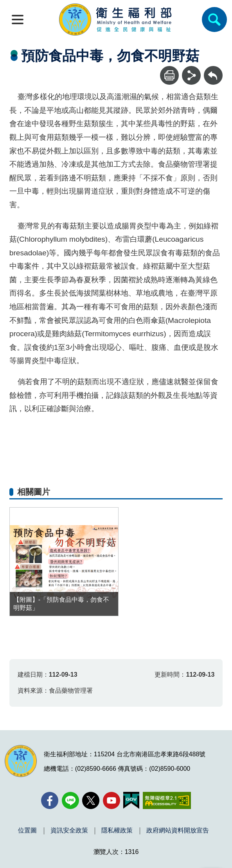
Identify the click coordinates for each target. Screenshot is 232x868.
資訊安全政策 (69, 831)
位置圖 (27, 831)
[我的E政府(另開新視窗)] (131, 800)
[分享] (191, 75)
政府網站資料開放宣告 (178, 831)
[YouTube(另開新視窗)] (112, 800)
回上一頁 (213, 70)
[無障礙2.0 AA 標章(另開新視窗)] (167, 800)
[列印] (169, 75)
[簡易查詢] (214, 20)
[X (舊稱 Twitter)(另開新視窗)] (91, 800)
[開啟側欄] (18, 20)
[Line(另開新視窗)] (70, 800)
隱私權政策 (117, 831)
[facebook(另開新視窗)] (50, 800)
